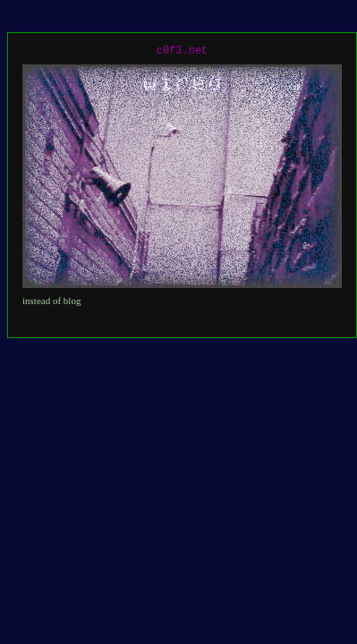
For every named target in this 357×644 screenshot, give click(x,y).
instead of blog (51, 301)
